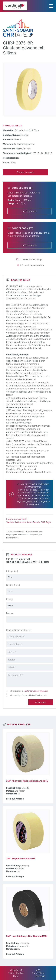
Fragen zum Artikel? (17, 519)
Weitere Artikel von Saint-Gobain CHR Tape (29, 522)
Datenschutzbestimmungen (36, 691)
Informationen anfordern (32, 265)
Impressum (40, 976)
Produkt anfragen (25, 172)
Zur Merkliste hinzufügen (31, 259)
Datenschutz (38, 973)
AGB (38, 970)
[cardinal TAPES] (15, 6)
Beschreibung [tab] (20, 280)
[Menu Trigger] (51, 6)
